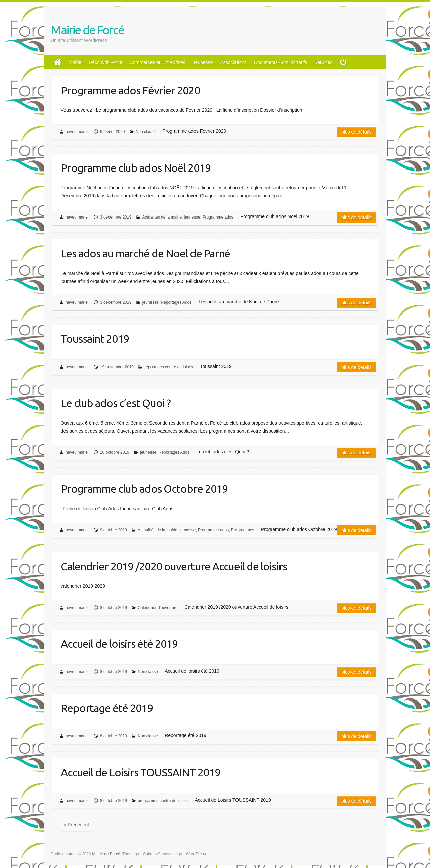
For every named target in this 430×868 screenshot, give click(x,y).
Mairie (75, 62)
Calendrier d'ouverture (158, 608)
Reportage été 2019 (107, 708)
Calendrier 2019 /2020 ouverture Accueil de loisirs (174, 566)
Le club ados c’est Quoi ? (116, 403)
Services (324, 62)
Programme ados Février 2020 (130, 90)
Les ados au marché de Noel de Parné (145, 253)
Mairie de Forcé (87, 30)
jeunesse (192, 217)
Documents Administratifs (281, 62)
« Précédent (77, 825)
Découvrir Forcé (105, 62)
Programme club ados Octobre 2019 (144, 489)
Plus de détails (356, 132)
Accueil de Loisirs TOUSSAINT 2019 (141, 772)
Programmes (243, 530)
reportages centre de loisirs (169, 367)
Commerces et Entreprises (158, 62)
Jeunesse (203, 62)
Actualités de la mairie (162, 217)
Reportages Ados (176, 302)
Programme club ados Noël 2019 (136, 168)
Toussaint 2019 (95, 339)
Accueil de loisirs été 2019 (119, 644)
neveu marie (77, 132)
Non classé (146, 132)
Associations (233, 62)
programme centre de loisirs (163, 801)
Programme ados (218, 217)
